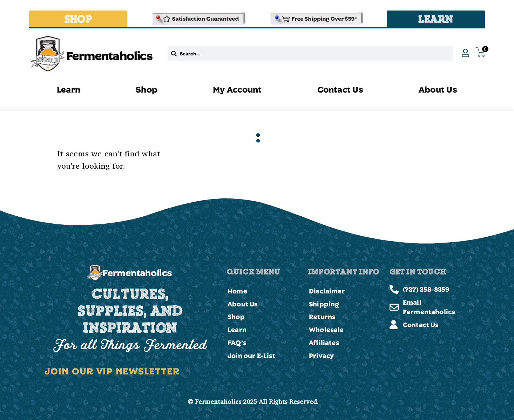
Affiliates (324, 343)
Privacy (321, 356)
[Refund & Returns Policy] (198, 19)
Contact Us (340, 89)
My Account (237, 89)
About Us (438, 89)
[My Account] (465, 53)
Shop (147, 89)
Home (237, 291)
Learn (69, 89)
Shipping (324, 304)
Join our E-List (252, 356)
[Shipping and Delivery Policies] (316, 19)
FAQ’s (237, 343)
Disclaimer (327, 291)
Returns (322, 317)
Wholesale (326, 330)
